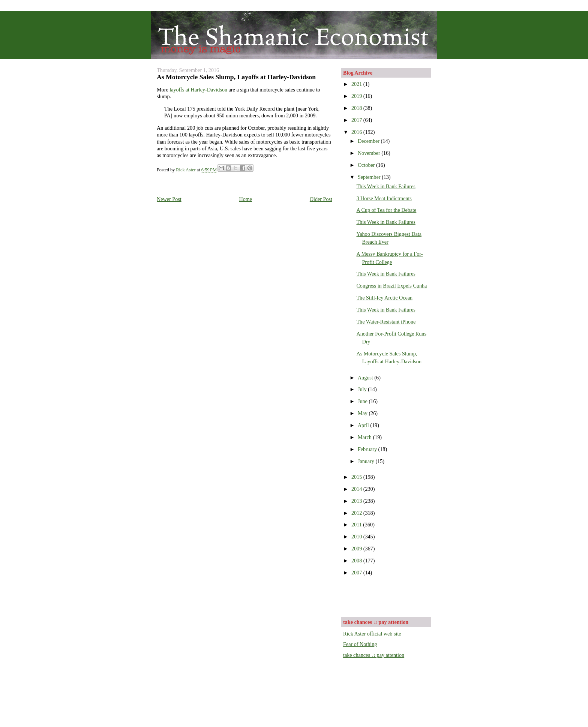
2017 (357, 120)
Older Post (321, 199)
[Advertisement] (387, 596)
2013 (357, 501)
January (367, 461)
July (363, 389)
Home (245, 199)
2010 (357, 537)
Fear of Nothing (360, 644)
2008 (357, 561)
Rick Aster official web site (372, 634)
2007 (357, 573)
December (369, 141)
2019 (357, 96)
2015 (357, 477)
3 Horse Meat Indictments (384, 198)
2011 (357, 525)
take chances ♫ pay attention (374, 655)
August (366, 378)
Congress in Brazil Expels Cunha (391, 286)
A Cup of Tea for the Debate (386, 210)
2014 (357, 489)
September (370, 177)
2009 (357, 549)
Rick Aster (186, 170)
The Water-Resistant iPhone (386, 322)
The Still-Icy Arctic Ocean (384, 298)
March (365, 437)
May (363, 413)
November (370, 153)
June (363, 401)
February (368, 449)
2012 (357, 513)
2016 (357, 132)
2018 (357, 108)
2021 (357, 84)
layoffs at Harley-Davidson (198, 90)
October (367, 165)
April (364, 425)
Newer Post (169, 199)
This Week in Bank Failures (386, 186)
